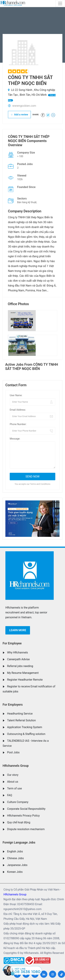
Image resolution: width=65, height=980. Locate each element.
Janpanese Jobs (17, 865)
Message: (15, 439)
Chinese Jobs (15, 858)
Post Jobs (13, 752)
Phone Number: (18, 424)
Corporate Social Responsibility (26, 809)
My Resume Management (23, 673)
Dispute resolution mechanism (26, 829)
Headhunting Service (20, 714)
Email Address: (18, 410)
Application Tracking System (25, 727)
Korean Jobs (15, 872)
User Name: (16, 395)
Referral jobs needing (20, 666)
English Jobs (15, 851)
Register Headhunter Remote (25, 680)
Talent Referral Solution (21, 720)
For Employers (13, 705)
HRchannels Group (16, 766)
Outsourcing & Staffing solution (26, 734)
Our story (13, 775)
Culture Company (18, 802)
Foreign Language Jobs (19, 842)
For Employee (12, 643)
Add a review (19, 115)
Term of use (14, 788)
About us (13, 782)
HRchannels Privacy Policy (23, 816)
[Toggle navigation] (60, 3)
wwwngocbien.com (24, 106)
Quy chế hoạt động (19, 822)
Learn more (18, 630)
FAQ (10, 795)
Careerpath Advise (18, 659)
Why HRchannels (18, 652)
